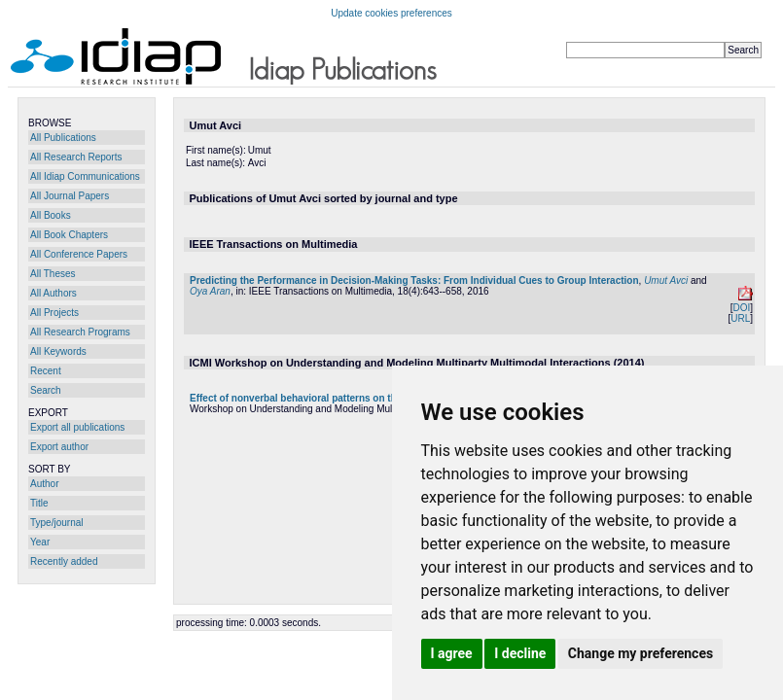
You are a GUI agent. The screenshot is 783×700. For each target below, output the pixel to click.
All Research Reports (76, 157)
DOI (741, 308)
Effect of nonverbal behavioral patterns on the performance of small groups (364, 398)
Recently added (64, 561)
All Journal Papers (70, 196)
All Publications (63, 138)
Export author (59, 447)
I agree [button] (452, 653)
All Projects (54, 313)
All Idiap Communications (85, 176)
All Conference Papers (79, 254)
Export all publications (77, 427)
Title (39, 503)
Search (46, 390)
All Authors (53, 293)
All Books (51, 215)
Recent (46, 371)
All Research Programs (80, 332)
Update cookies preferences (391, 13)
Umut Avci (666, 280)
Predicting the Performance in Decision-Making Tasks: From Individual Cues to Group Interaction (414, 280)
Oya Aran (210, 291)
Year (40, 542)
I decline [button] (520, 653)
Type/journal (56, 523)
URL (740, 318)
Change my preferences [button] (641, 653)
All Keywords (58, 351)
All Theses (53, 274)
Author (44, 484)
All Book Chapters (69, 235)
